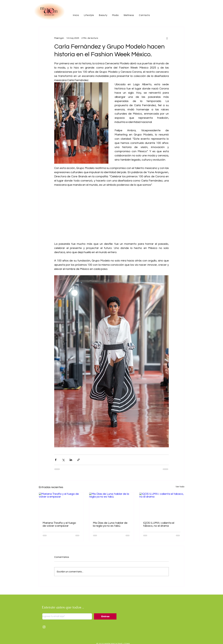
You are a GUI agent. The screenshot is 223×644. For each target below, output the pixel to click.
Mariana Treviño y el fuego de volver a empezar (59, 524)
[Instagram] (44, 627)
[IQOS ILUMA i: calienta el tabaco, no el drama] (162, 505)
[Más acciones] (167, 38)
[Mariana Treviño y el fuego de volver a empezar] (61, 505)
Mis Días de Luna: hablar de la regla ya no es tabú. (110, 524)
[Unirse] (105, 616)
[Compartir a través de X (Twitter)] (63, 460)
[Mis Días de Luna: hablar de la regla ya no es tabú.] (112, 505)
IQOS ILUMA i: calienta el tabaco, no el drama (159, 524)
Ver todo (180, 487)
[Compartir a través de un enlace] (78, 460)
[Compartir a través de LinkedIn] (71, 460)
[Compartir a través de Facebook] (56, 460)
